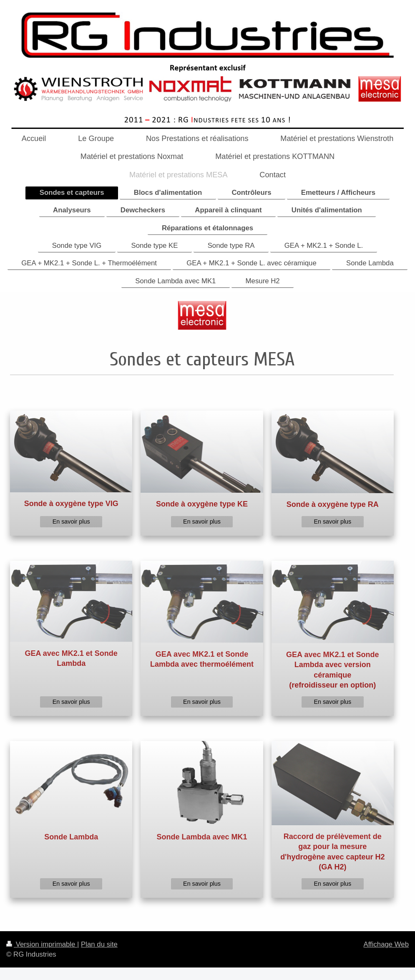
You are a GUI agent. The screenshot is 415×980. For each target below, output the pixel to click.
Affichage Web (386, 944)
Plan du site (99, 944)
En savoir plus (71, 521)
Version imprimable (42, 944)
